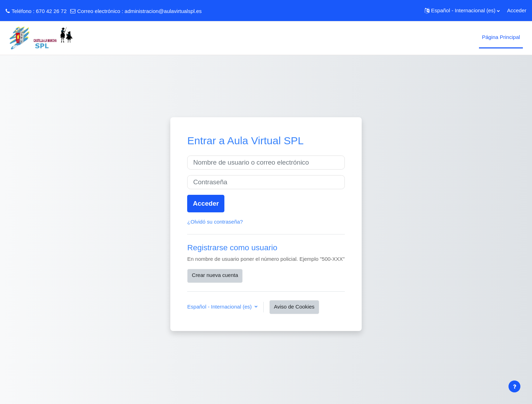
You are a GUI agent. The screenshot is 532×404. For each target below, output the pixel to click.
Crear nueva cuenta (215, 275)
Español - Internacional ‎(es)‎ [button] (220, 307)
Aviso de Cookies (294, 307)
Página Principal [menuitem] (501, 37)
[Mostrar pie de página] (514, 386)
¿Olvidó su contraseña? (215, 222)
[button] (462, 11)
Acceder (517, 10)
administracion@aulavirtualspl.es (163, 11)
